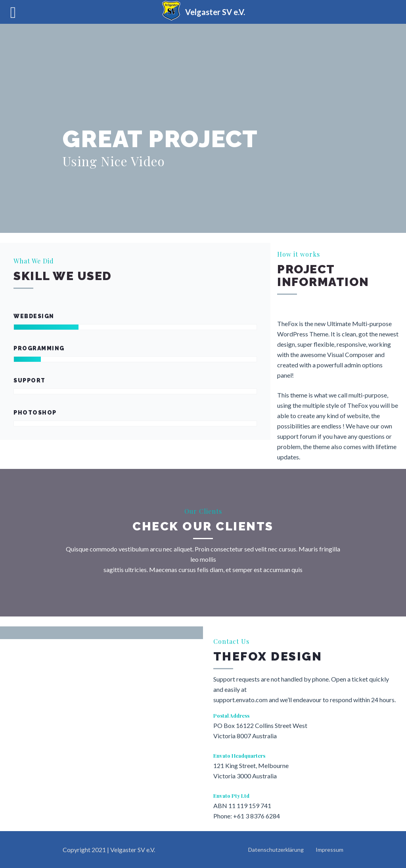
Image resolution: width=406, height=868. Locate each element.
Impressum (329, 850)
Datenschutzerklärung (276, 850)
